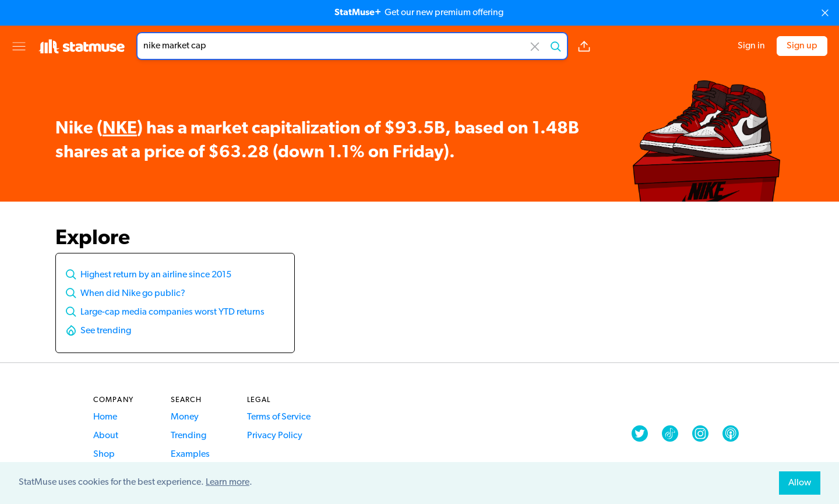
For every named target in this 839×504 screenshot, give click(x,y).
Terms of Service (279, 417)
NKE (120, 129)
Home (105, 417)
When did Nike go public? (133, 294)
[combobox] (352, 46)
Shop (104, 454)
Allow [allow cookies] (800, 483)
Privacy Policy (275, 436)
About (106, 436)
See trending (106, 331)
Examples (190, 454)
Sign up (802, 46)
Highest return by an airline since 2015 (156, 275)
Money (185, 417)
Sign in (751, 46)
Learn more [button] (228, 482)
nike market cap (352, 46)
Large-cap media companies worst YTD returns (172, 312)
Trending (188, 436)
